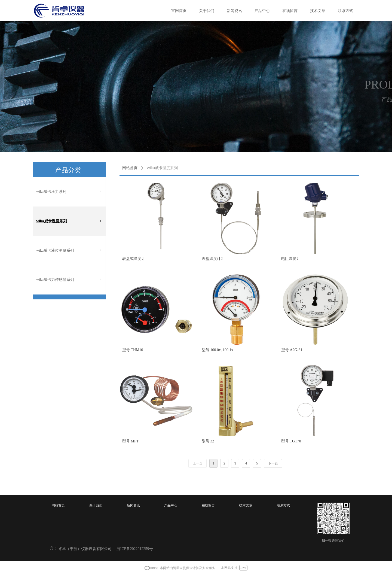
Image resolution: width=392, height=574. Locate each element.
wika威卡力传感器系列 (69, 280)
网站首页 (130, 168)
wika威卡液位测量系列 (69, 251)
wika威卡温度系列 (69, 221)
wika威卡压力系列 (69, 192)
